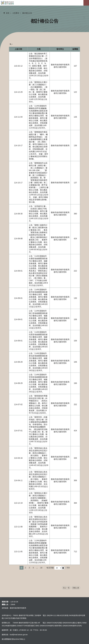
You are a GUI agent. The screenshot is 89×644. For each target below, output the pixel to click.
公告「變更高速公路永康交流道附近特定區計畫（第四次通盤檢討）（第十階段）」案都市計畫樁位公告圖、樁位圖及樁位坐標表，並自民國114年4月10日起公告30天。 (38, 480)
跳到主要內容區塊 (1, 1)
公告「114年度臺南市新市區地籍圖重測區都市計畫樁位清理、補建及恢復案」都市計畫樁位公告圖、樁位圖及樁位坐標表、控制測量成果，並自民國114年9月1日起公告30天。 (38, 298)
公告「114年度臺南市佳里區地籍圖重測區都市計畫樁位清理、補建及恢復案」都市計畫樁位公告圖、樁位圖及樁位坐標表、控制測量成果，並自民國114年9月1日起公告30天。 (38, 341)
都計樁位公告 (27, 13)
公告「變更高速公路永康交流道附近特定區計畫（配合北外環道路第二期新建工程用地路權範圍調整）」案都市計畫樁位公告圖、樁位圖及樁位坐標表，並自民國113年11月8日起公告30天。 (38, 527)
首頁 (8, 13)
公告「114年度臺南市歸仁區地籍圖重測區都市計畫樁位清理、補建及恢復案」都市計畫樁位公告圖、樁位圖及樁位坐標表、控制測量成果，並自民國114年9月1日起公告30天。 (38, 319)
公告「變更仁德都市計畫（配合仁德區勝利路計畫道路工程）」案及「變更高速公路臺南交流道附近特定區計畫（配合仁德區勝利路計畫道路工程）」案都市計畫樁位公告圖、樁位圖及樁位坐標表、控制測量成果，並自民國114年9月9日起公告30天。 (38, 239)
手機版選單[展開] (86, 3)
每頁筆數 (50, 568)
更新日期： (6, 602)
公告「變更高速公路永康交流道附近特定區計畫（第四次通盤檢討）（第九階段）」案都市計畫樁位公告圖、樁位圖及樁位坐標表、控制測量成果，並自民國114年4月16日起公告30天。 (39, 458)
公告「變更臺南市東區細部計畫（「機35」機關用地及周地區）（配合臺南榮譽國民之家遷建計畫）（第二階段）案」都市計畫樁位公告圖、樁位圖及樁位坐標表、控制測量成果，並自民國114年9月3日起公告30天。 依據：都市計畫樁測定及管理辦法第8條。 (38, 145)
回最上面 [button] (76, 588)
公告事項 (16, 13)
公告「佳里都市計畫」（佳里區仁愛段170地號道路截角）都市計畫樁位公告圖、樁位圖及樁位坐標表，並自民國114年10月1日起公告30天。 (39, 214)
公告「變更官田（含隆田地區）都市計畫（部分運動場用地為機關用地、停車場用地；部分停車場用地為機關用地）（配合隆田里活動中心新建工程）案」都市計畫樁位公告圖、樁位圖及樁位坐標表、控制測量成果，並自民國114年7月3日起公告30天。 (38, 431)
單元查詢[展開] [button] (11, 44)
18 (41, 568)
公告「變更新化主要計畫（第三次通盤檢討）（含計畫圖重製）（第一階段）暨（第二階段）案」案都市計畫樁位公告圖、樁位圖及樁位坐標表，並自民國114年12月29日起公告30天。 (38, 92)
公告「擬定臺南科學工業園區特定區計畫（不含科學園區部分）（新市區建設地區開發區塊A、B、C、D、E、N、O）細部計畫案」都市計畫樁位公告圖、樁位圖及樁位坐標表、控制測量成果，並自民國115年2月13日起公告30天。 (39, 66)
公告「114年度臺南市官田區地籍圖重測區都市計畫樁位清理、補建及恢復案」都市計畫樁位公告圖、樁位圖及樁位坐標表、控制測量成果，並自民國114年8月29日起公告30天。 (38, 383)
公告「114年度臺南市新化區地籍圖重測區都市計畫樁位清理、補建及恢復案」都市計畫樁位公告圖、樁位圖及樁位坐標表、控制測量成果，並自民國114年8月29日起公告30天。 (38, 362)
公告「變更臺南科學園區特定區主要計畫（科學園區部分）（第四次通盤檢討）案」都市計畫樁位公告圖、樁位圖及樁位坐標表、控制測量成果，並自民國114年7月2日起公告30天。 (38, 404)
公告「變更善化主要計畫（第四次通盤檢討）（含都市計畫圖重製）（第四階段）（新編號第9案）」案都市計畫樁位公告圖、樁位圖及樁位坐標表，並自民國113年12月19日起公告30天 (39, 503)
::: (84, 17)
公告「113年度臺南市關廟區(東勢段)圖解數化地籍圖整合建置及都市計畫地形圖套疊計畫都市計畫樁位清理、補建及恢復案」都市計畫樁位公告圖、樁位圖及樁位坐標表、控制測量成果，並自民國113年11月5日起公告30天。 (38, 552)
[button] (63, 568)
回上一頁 (66, 588)
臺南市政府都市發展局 (44, 3)
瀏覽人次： (6, 604)
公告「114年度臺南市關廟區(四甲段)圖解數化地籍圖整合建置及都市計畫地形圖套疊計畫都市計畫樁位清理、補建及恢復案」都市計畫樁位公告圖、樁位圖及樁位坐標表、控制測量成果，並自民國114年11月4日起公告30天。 (38, 117)
